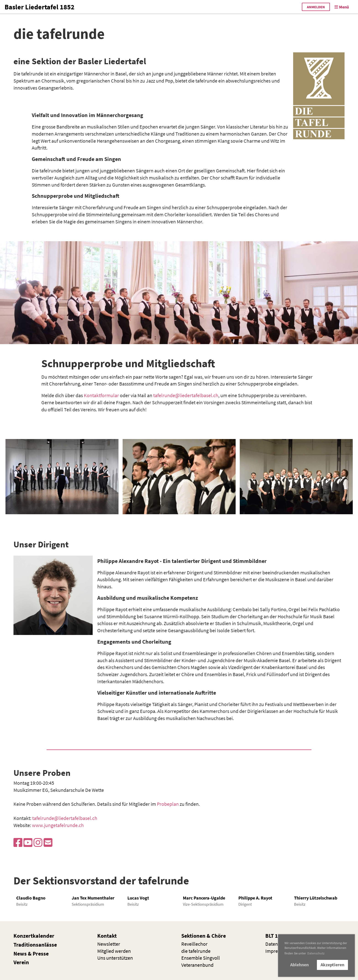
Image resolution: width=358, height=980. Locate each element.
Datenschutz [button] (316, 953)
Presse (41, 954)
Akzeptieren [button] (332, 965)
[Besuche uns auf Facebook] (18, 843)
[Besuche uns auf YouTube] (28, 843)
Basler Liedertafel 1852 (39, 7)
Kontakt (107, 936)
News (20, 954)
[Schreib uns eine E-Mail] (48, 843)
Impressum (277, 951)
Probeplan (168, 804)
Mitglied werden (114, 951)
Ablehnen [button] (299, 965)
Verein (21, 962)
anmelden (316, 7)
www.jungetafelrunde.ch (58, 825)
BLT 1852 (276, 936)
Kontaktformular (101, 395)
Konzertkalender (34, 936)
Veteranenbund (197, 965)
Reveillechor (194, 944)
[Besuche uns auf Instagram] (38, 843)
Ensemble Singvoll (201, 958)
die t (196, 951)
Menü (342, 7)
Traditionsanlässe (35, 945)
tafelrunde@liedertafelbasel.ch (186, 395)
